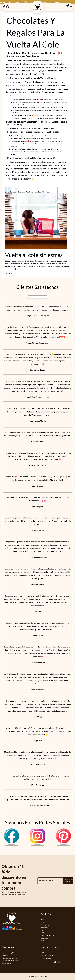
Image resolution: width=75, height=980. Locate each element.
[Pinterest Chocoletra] (63, 846)
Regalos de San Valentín (9, 958)
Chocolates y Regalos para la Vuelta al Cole (31, 192)
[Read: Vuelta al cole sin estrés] (36, 218)
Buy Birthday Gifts (7, 955)
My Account (45, 941)
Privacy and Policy (46, 958)
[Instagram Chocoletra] (37, 846)
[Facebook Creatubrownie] (4, 7)
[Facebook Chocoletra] (12, 846)
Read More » (9, 274)
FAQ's (42, 933)
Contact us (44, 938)
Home (42, 920)
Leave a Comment (11, 192)
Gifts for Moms (6, 963)
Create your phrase (47, 925)
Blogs (42, 930)
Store (42, 922)
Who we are (44, 928)
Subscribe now (69, 881)
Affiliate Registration (47, 935)
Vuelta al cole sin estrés (34, 255)
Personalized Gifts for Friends (11, 961)
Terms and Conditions (48, 955)
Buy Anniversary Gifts (8, 953)
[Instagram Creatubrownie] (8, 7)
